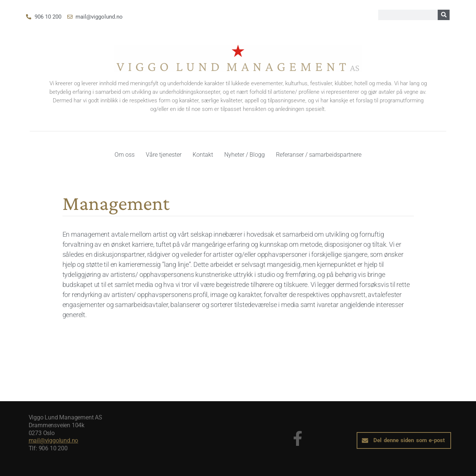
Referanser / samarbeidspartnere (319, 155)
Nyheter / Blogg (245, 155)
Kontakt (203, 155)
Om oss (125, 155)
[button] (404, 440)
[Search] (444, 15)
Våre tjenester (164, 155)
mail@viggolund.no (54, 440)
